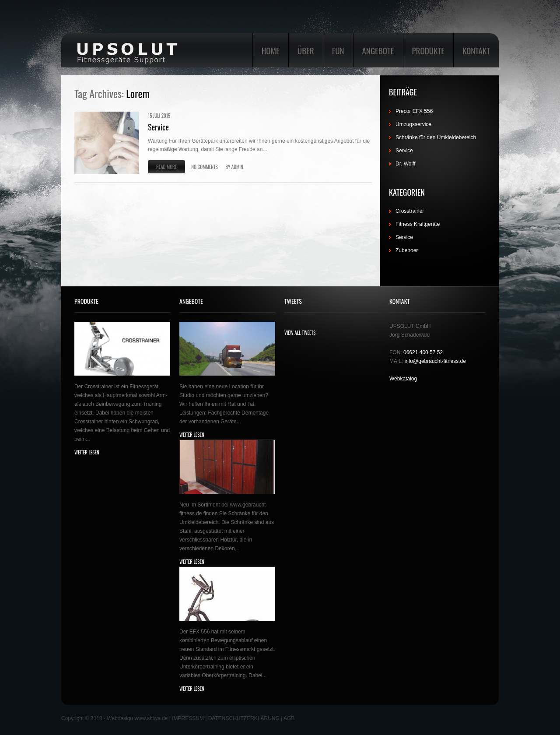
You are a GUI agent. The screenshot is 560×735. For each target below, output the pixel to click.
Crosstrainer (410, 211)
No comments (204, 167)
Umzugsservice (413, 124)
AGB (289, 718)
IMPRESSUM (188, 718)
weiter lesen (87, 452)
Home (271, 50)
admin (237, 167)
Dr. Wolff (406, 164)
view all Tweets (300, 333)
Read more (166, 167)
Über (306, 50)
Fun (338, 50)
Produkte (428, 50)
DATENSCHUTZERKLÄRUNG (244, 718)
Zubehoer (407, 250)
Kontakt (476, 50)
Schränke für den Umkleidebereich (436, 137)
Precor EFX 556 (414, 111)
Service (158, 127)
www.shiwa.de (151, 718)
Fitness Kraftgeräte (418, 224)
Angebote (378, 50)
